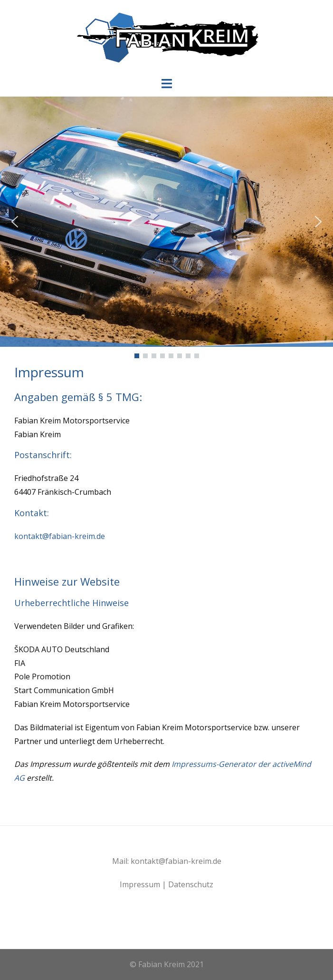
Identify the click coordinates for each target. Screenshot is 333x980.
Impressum (140, 884)
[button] (15, 222)
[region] (166, 228)
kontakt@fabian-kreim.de (60, 536)
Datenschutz (191, 884)
